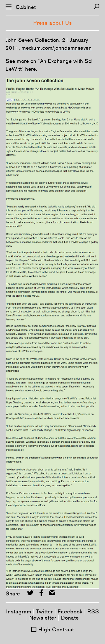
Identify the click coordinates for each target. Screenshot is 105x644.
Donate (70, 618)
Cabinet (26, 7)
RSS (93, 611)
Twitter (45, 611)
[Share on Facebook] (41, 593)
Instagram (19, 611)
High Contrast (56, 629)
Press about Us (53, 23)
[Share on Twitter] (30, 593)
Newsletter (43, 618)
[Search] (96, 7)
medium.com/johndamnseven (57, 48)
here (31, 69)
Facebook (70, 611)
